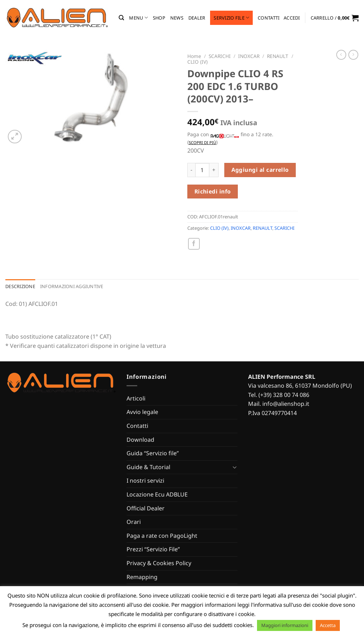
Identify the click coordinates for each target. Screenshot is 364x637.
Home (194, 56)
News (177, 18)
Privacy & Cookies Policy (159, 563)
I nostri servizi (145, 481)
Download (140, 440)
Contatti (269, 18)
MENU (138, 18)
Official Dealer (146, 508)
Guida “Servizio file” (153, 453)
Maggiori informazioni (285, 625)
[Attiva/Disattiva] (235, 467)
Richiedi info (213, 191)
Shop (159, 18)
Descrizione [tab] (20, 286)
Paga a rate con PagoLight (162, 536)
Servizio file (231, 18)
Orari (134, 522)
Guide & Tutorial (148, 467)
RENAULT (278, 56)
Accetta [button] (328, 625)
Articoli (136, 398)
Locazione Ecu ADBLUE (157, 494)
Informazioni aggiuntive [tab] (72, 286)
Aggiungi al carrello (260, 170)
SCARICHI (220, 56)
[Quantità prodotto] (202, 170)
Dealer (197, 18)
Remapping (142, 577)
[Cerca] (121, 18)
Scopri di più (202, 142)
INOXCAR (249, 56)
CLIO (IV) (197, 62)
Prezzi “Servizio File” (153, 549)
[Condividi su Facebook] (194, 244)
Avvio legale (142, 412)
